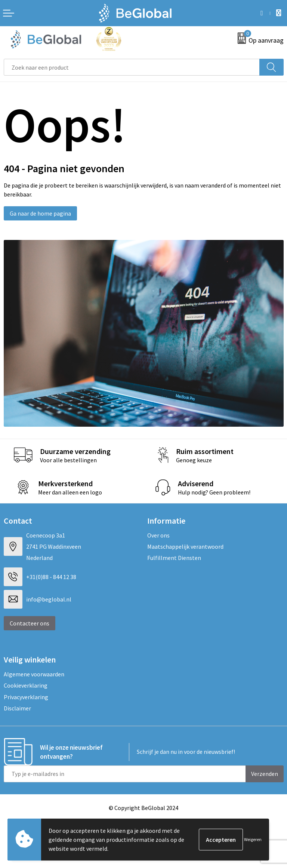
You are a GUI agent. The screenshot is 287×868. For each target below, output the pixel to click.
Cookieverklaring (26, 685)
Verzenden (265, 774)
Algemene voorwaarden (34, 674)
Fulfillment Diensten (174, 558)
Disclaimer (17, 708)
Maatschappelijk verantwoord (185, 546)
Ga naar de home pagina (40, 213)
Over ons (158, 535)
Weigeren (253, 839)
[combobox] (132, 67)
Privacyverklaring (26, 697)
